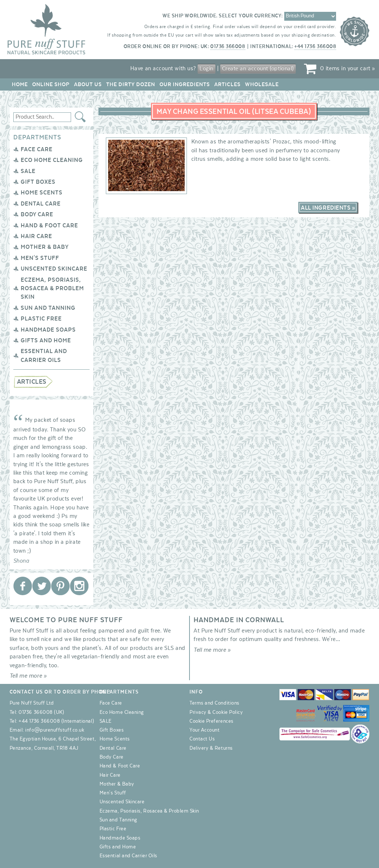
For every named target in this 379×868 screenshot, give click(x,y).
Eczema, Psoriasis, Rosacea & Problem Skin (52, 289)
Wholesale (262, 84)
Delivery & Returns (211, 748)
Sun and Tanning (48, 308)
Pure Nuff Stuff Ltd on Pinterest (60, 586)
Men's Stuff (40, 258)
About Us (88, 84)
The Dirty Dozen (131, 84)
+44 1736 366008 (315, 47)
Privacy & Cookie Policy (216, 712)
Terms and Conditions (214, 703)
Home (20, 84)
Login (207, 68)
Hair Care (36, 236)
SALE (28, 171)
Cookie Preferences (212, 721)
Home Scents (42, 193)
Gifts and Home (46, 340)
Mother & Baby (45, 247)
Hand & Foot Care (49, 226)
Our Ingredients (185, 84)
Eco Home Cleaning (52, 160)
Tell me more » (28, 676)
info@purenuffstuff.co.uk (55, 730)
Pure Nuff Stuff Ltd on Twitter (41, 586)
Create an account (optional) (258, 68)
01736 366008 (228, 47)
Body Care (37, 214)
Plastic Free (41, 319)
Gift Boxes (38, 182)
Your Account (204, 730)
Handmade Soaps (48, 330)
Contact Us (202, 739)
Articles (227, 84)
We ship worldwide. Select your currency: (223, 16)
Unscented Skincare (54, 269)
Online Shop (51, 84)
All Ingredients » (328, 208)
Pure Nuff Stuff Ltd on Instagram (79, 586)
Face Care (37, 149)
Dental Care (41, 204)
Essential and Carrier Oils (128, 856)
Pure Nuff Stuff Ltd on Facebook (23, 586)
